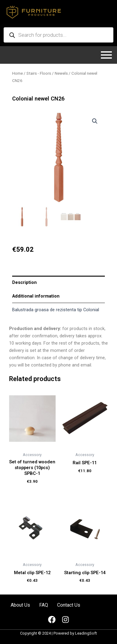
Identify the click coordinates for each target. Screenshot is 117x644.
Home (17, 73)
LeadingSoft (86, 633)
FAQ (44, 605)
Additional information (36, 296)
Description (24, 282)
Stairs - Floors (39, 73)
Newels (61, 73)
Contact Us (69, 605)
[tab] (58, 283)
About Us (20, 605)
